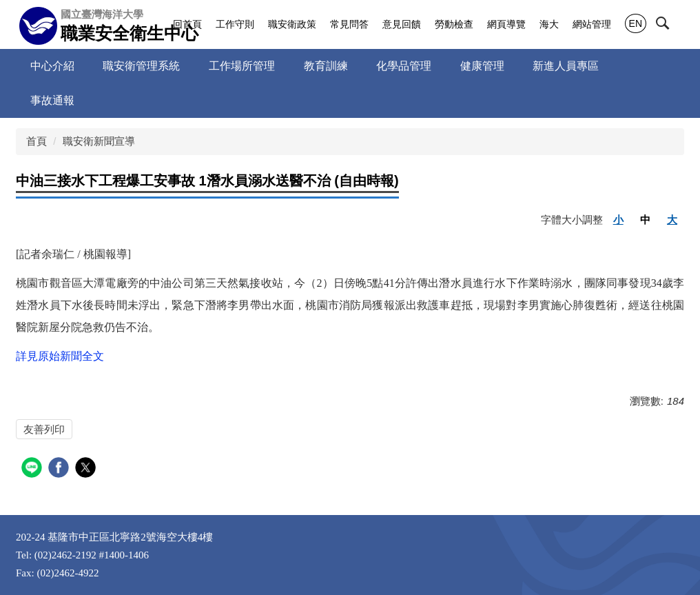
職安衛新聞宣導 (99, 141)
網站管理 (592, 24)
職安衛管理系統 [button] (141, 66)
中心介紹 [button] (52, 66)
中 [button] (645, 220)
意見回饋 (402, 24)
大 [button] (672, 220)
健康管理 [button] (482, 66)
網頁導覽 (506, 24)
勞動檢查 (454, 24)
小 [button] (618, 220)
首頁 (37, 141)
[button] (675, 26)
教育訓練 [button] (326, 66)
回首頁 (187, 24)
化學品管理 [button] (404, 66)
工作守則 (235, 24)
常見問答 (349, 24)
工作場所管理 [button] (242, 66)
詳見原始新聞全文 (60, 356)
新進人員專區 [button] (566, 66)
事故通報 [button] (52, 100)
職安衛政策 (292, 24)
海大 (549, 24)
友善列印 (44, 429)
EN (636, 23)
